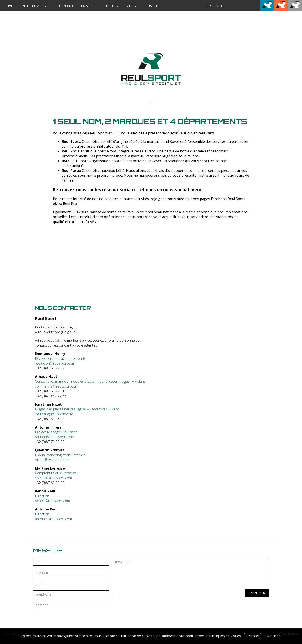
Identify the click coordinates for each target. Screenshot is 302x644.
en (216, 6)
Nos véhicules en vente (76, 6)
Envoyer (257, 593)
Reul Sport (236, 199)
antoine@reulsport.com (53, 519)
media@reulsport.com (52, 460)
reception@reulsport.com (55, 363)
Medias (112, 6)
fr (209, 6)
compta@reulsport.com (53, 478)
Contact (153, 6)
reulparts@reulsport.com (54, 437)
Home (9, 6)
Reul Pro (70, 204)
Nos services (34, 6)
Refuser (274, 636)
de (223, 6)
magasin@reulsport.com (54, 414)
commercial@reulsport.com (56, 386)
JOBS (132, 6)
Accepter (252, 636)
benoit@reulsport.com (52, 501)
